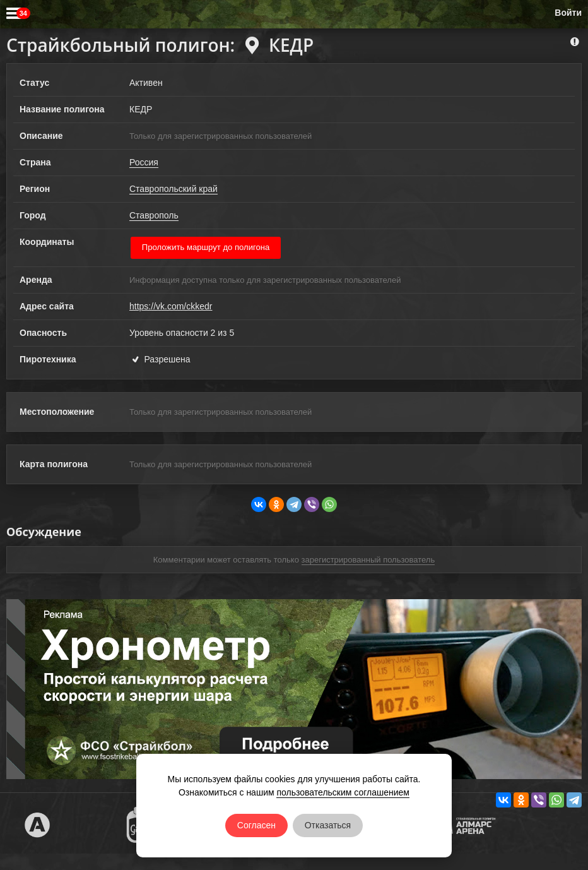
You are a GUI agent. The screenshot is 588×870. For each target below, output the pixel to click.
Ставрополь (154, 215)
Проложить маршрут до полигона (206, 247)
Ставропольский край (173, 189)
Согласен (256, 825)
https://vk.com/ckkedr (171, 306)
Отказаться (328, 825)
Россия (144, 162)
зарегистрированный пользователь (368, 560)
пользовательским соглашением (343, 792)
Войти (568, 13)
